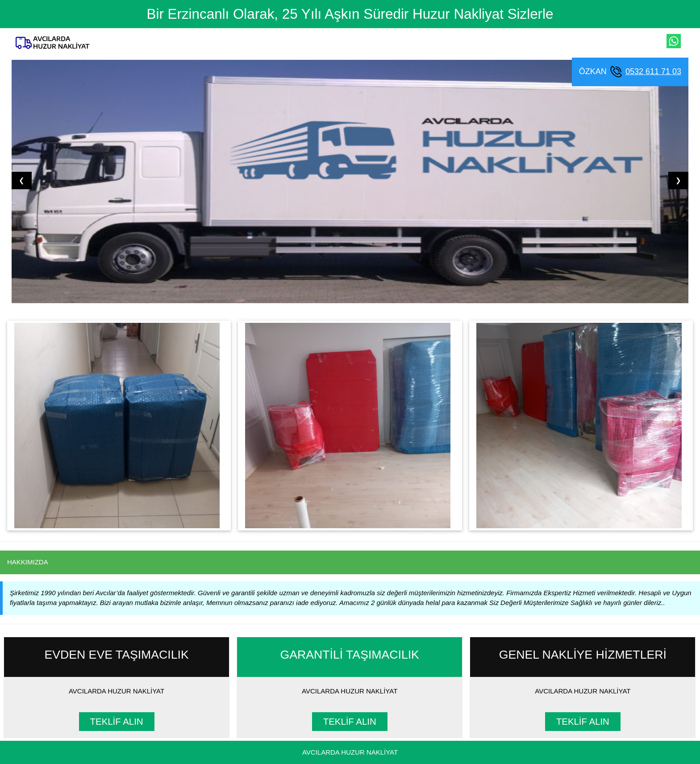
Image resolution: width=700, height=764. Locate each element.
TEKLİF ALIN (117, 722)
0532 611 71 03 (653, 71)
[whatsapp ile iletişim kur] (674, 41)
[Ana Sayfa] (53, 43)
